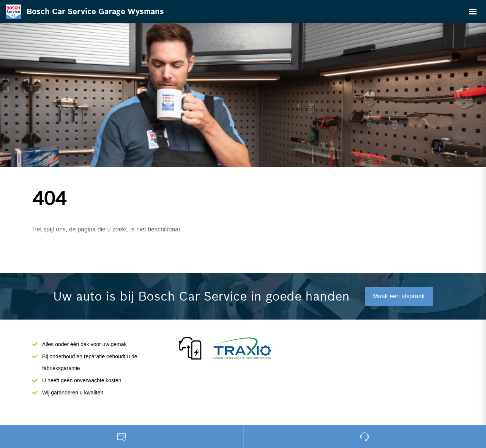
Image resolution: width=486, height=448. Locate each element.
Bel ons (365, 437)
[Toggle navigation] (473, 11)
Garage (122, 437)
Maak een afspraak (399, 296)
